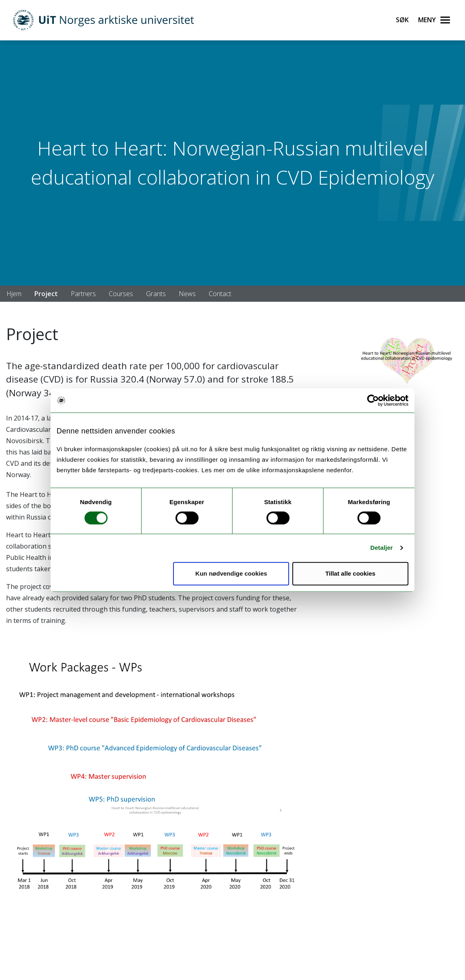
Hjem (14, 294)
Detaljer (382, 548)
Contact (220, 294)
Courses (121, 294)
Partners (83, 294)
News (187, 294)
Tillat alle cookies (350, 573)
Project (46, 294)
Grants (156, 294)
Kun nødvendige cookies (231, 573)
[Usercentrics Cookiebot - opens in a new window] (373, 400)
